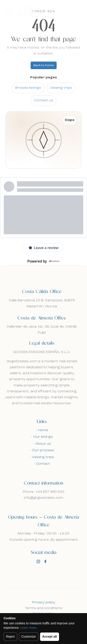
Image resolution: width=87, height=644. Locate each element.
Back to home (44, 65)
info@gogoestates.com (43, 498)
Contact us (43, 100)
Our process (43, 450)
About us (43, 444)
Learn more (28, 628)
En (68, 10)
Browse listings (28, 88)
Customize (29, 636)
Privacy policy (44, 602)
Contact (43, 464)
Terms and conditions (44, 608)
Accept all (50, 636)
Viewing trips (61, 88)
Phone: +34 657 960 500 (43, 492)
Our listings (43, 437)
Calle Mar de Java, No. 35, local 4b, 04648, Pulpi (42, 330)
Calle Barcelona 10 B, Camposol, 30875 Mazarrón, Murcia (42, 303)
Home (43, 430)
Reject (10, 636)
